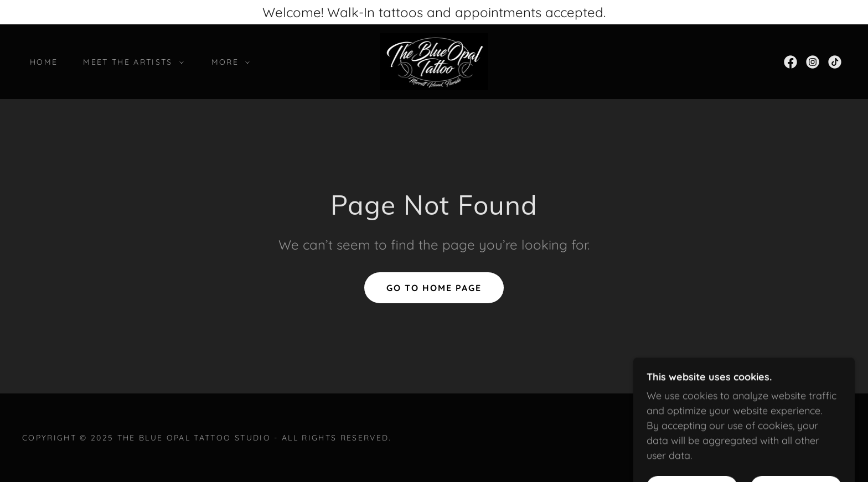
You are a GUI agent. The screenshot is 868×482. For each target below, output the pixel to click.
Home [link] (44, 62)
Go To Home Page (434, 288)
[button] (130, 62)
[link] (434, 61)
